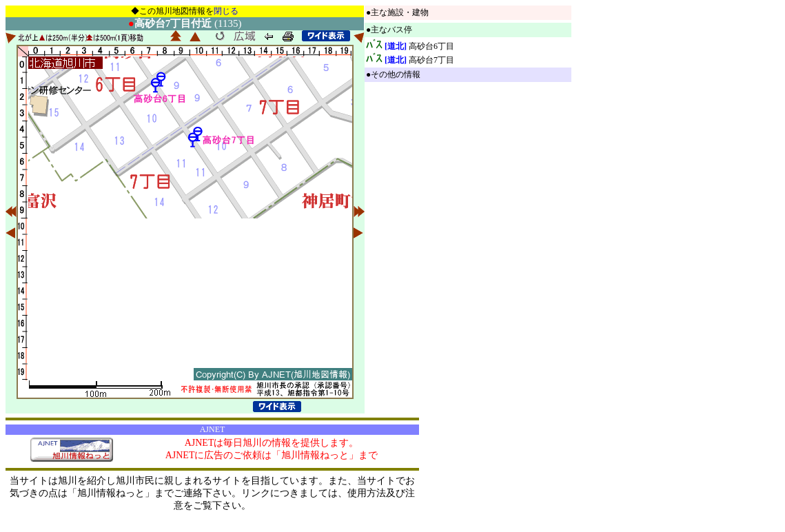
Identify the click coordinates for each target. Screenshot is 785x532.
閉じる (226, 11)
